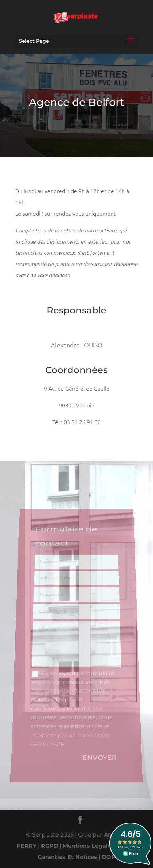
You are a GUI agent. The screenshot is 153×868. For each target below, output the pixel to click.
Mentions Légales (89, 846)
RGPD (50, 846)
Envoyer (101, 752)
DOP (109, 857)
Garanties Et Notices (67, 857)
